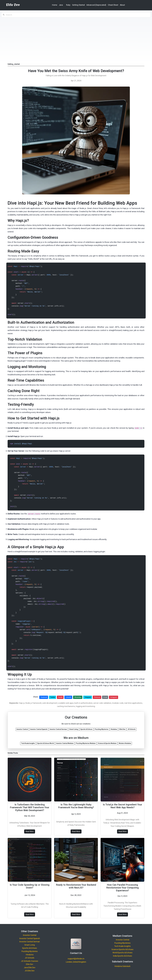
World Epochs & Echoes (122, 953)
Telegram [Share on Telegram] (88, 697)
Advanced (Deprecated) (96, 5)
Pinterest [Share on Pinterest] (97, 697)
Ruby (68, 5)
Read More (30, 831)
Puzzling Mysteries (30, 951)
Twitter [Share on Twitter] (53, 697)
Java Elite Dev (30, 967)
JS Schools (30, 958)
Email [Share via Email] (105, 697)
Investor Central (30, 935)
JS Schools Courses (30, 961)
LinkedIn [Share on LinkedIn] (69, 697)
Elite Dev (30, 964)
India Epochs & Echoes (122, 956)
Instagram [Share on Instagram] (114, 697)
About (122, 5)
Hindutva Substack (122, 966)
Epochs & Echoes (30, 948)
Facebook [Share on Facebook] (44, 697)
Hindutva (30, 955)
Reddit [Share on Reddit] (60, 697)
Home (55, 5)
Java (61, 5)
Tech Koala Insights (122, 946)
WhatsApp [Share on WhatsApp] (78, 697)
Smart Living (30, 945)
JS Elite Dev (30, 971)
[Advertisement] (76, 37)
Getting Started (78, 5)
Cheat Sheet (113, 5)
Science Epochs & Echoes (122, 949)
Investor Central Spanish (30, 938)
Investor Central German (30, 942)
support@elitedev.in (76, 959)
